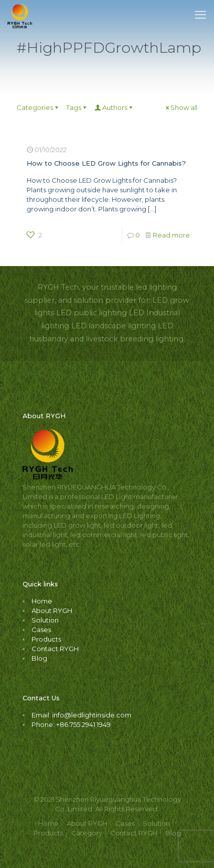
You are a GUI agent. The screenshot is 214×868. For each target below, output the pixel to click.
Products (46, 639)
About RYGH (52, 610)
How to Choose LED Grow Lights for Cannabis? (106, 163)
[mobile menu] (200, 15)
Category (87, 833)
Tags (77, 107)
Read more (171, 235)
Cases (41, 630)
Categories (38, 107)
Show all (181, 107)
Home (42, 601)
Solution (45, 620)
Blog (39, 658)
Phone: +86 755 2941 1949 (71, 724)
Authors (114, 107)
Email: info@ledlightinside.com (81, 715)
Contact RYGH (55, 649)
